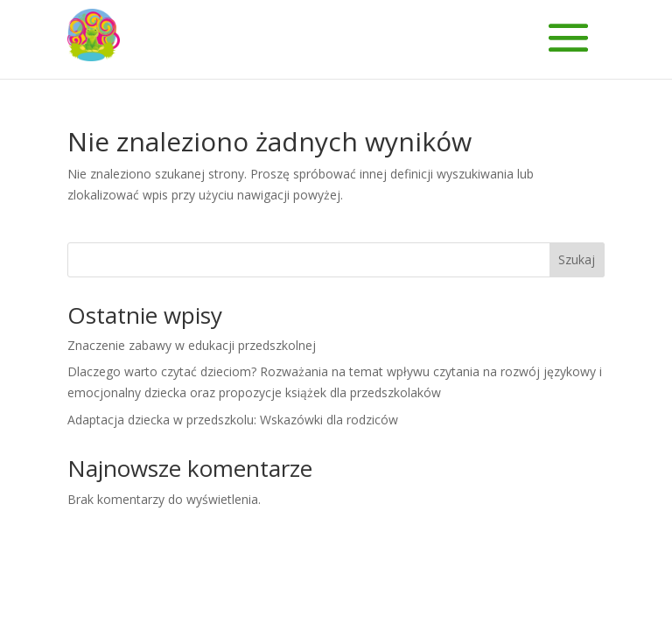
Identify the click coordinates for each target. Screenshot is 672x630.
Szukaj (577, 259)
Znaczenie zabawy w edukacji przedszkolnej (192, 345)
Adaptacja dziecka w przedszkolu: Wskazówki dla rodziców (233, 420)
